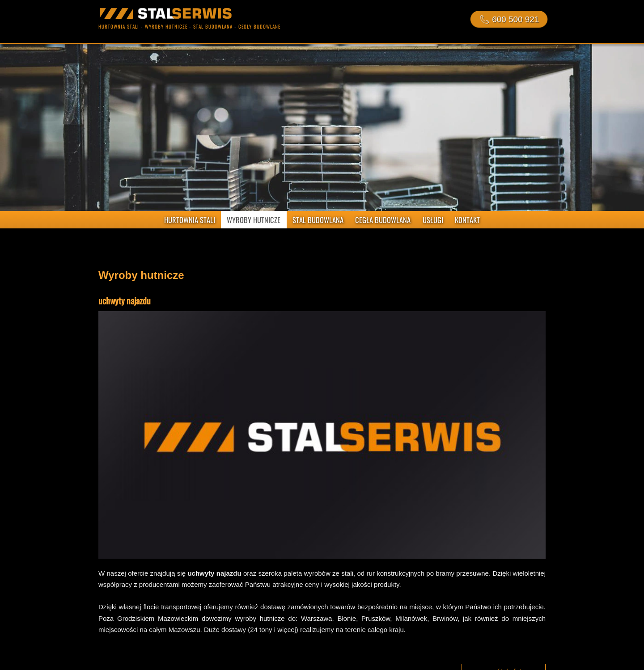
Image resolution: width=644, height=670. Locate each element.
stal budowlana (213, 26)
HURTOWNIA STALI (190, 220)
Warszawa (316, 618)
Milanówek (411, 618)
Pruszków (376, 618)
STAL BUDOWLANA (318, 220)
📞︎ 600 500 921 (509, 19)
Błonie (347, 618)
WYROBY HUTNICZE (254, 220)
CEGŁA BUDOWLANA (383, 220)
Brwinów (445, 618)
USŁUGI (433, 220)
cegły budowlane (259, 26)
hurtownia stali (119, 26)
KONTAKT (467, 220)
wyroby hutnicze (166, 26)
